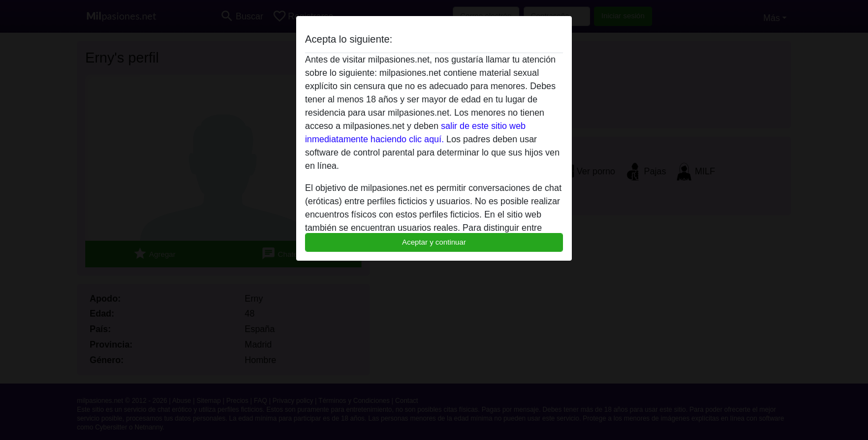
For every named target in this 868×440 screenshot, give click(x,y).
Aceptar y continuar (434, 242)
